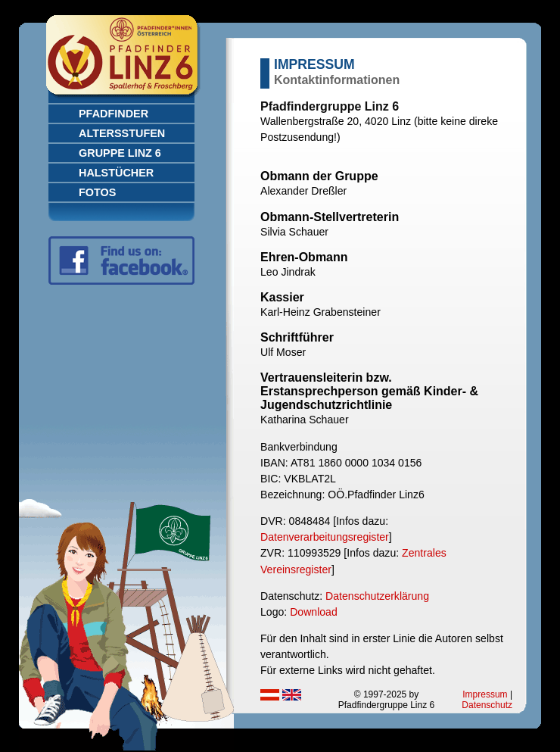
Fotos (97, 192)
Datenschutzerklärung (377, 596)
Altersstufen (122, 133)
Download (314, 612)
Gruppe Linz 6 (120, 153)
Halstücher (116, 173)
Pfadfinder (114, 114)
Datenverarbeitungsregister (325, 537)
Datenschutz (487, 705)
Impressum (485, 694)
